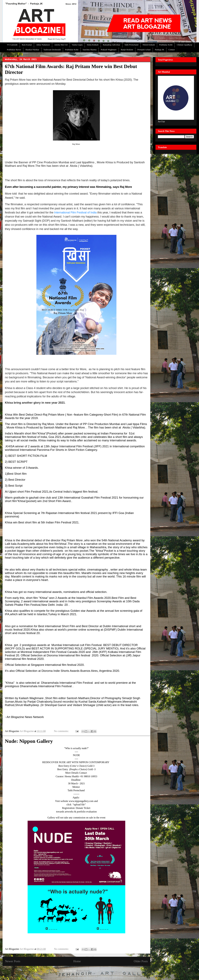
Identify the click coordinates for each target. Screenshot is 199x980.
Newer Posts (13, 961)
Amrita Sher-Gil (61, 45)
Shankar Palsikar (32, 50)
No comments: (62, 731)
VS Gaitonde (12, 45)
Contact (172, 50)
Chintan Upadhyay (185, 45)
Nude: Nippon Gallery (29, 741)
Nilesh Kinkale (149, 45)
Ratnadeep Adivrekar (112, 45)
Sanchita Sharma (90, 50)
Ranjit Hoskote (127, 50)
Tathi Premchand (131, 45)
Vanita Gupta (77, 45)
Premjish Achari (144, 50)
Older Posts (141, 961)
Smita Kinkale (93, 45)
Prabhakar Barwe (14, 50)
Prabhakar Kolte (166, 45)
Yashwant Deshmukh (52, 50)
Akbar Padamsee (43, 45)
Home (77, 961)
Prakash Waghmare (109, 50)
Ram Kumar (27, 45)
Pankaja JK (160, 50)
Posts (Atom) (83, 971)
